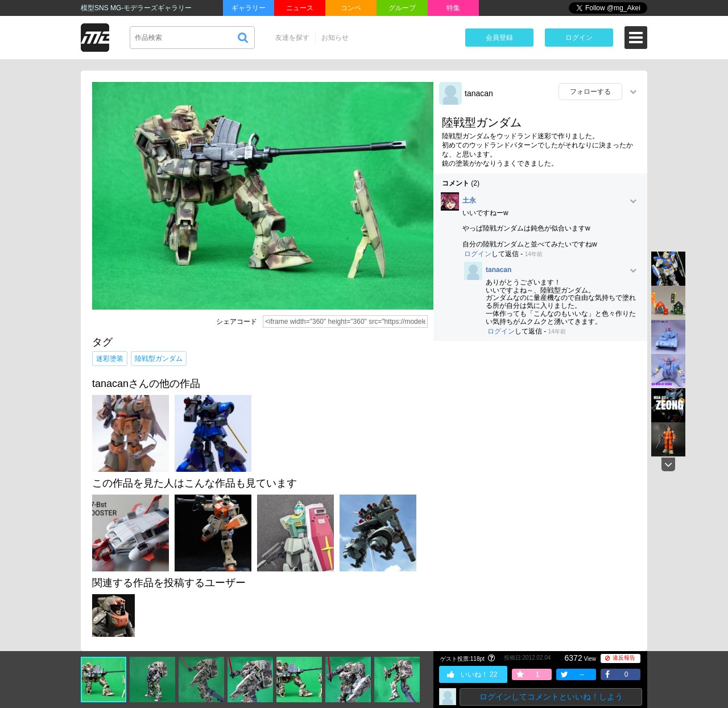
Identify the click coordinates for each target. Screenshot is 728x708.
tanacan (479, 93)
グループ (402, 8)
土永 (469, 201)
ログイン (579, 38)
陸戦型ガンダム (159, 359)
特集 (453, 8)
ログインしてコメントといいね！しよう (551, 697)
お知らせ (335, 38)
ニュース (300, 8)
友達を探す (292, 38)
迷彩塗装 (110, 359)
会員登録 (499, 38)
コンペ (351, 8)
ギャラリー (249, 8)
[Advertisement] (540, 432)
